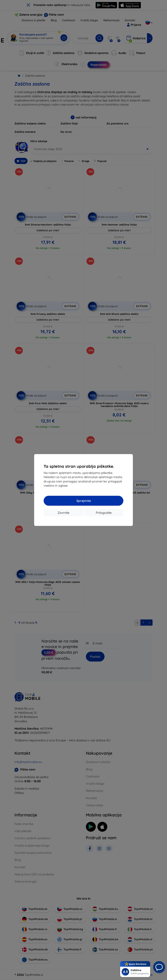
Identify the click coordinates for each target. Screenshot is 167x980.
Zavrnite (63, 513)
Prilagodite (104, 513)
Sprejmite (84, 501)
